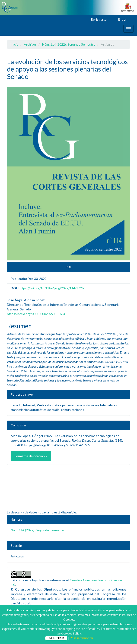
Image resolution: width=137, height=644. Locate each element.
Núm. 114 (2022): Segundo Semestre (69, 44)
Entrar (120, 20)
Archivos (30, 44)
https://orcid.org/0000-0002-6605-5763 (36, 314)
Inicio (14, 44)
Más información (82, 638)
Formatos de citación (31, 456)
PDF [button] (69, 267)
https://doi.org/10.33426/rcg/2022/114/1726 (51, 288)
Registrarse (97, 20)
